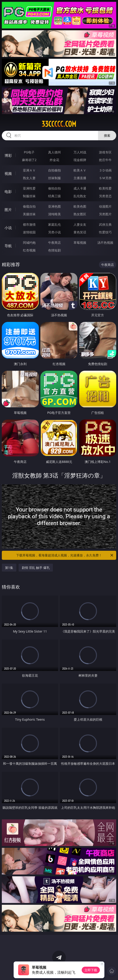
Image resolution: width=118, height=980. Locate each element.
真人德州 (54, 152)
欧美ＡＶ (80, 170)
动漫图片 (105, 206)
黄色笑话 (80, 232)
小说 (8, 228)
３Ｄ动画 (105, 170)
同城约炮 (29, 243)
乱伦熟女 (80, 196)
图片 (8, 210)
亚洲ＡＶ (29, 170)
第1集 (9, 568)
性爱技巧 (105, 232)
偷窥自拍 (29, 206)
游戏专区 (105, 152)
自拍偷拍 (54, 170)
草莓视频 (80, 243)
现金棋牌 (80, 160)
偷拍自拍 (54, 188)
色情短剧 (54, 250)
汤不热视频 (105, 243)
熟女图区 (80, 214)
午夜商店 (54, 243)
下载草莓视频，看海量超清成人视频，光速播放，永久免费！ (65, 555)
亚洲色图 (54, 206)
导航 (8, 246)
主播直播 (80, 178)
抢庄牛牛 (105, 160)
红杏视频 (29, 250)
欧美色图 (80, 206)
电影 (8, 192)
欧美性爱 (105, 188)
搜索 (107, 135)
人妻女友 (80, 224)
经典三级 (54, 196)
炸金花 (54, 160)
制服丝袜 (29, 196)
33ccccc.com (59, 124)
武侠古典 (105, 224)
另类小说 (54, 232)
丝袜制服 (54, 178)
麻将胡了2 (29, 160)
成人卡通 (80, 188)
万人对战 (80, 152)
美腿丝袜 (29, 214)
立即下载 (91, 970)
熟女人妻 (29, 178)
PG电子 (29, 152)
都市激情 (29, 224)
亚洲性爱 (29, 188)
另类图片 (105, 214)
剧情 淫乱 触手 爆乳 (36, 568)
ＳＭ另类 (105, 178)
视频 (8, 173)
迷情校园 (29, 232)
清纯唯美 (54, 214)
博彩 (8, 155)
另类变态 (105, 196)
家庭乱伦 (54, 224)
